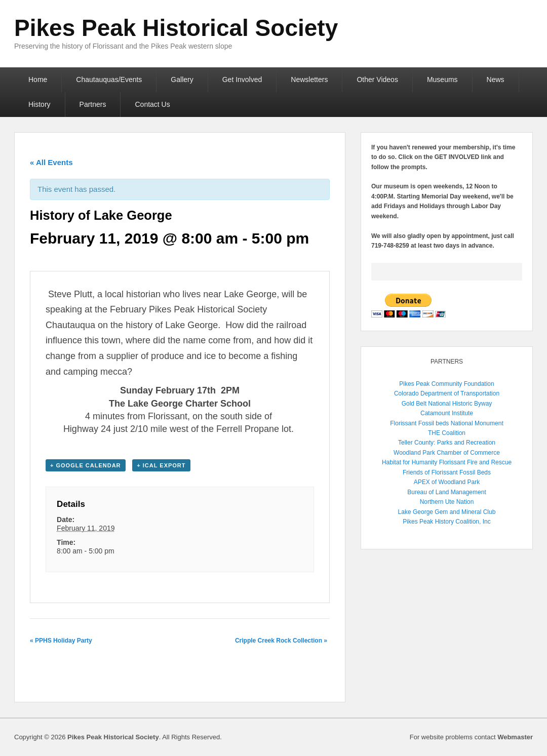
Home (38, 79)
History (40, 104)
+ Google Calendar (86, 465)
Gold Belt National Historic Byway (447, 404)
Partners (93, 104)
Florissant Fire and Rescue (475, 462)
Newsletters (309, 79)
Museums (442, 79)
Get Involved (242, 79)
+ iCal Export (161, 465)
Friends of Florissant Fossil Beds (447, 472)
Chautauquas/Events (109, 79)
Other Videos (377, 79)
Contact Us (152, 104)
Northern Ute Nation (447, 502)
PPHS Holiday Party (61, 641)
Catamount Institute (447, 413)
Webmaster (515, 737)
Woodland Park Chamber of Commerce (447, 453)
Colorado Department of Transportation (447, 393)
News (496, 79)
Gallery (182, 79)
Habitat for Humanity (409, 462)
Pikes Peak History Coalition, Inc (446, 522)
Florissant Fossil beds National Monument (446, 423)
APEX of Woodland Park (447, 482)
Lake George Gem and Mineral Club (447, 512)
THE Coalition (447, 433)
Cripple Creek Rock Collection (281, 641)
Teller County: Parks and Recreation (447, 443)
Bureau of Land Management (446, 492)
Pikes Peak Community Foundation (446, 384)
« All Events (51, 162)
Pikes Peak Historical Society (176, 28)
